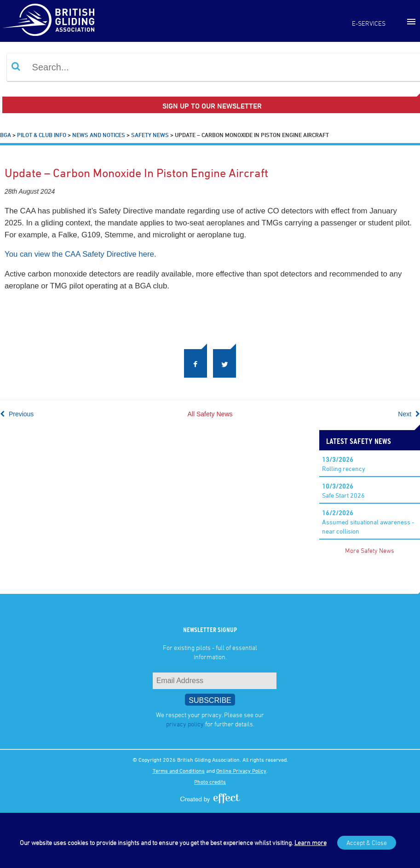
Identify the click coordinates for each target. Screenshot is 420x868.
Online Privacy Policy (241, 770)
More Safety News (370, 550)
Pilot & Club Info (42, 135)
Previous (17, 414)
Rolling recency (344, 464)
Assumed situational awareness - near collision (368, 522)
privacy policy (185, 724)
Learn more (311, 842)
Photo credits (210, 782)
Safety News (150, 135)
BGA (6, 135)
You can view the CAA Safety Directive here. (81, 254)
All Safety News (210, 414)
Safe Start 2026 (343, 491)
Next (409, 414)
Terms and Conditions (179, 770)
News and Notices (99, 135)
